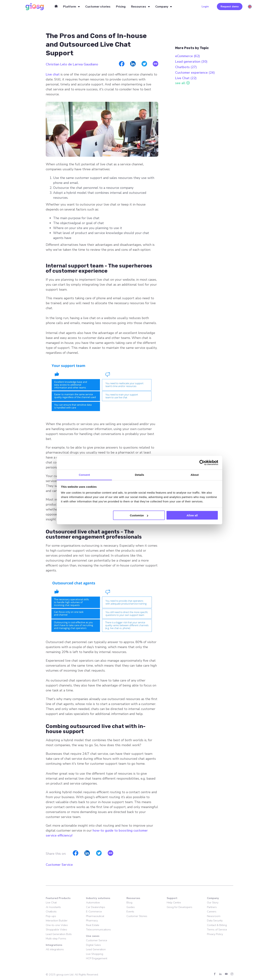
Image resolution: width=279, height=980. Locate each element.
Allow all (192, 515)
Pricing (121, 7)
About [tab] (195, 475)
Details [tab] (139, 475)
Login (205, 7)
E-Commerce (94, 911)
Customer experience (195, 73)
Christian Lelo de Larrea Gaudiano (72, 64)
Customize (139, 515)
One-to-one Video (57, 925)
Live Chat (186, 78)
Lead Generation (96, 949)
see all (180, 83)
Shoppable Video (56, 929)
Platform (70, 7)
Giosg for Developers (179, 907)
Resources (139, 7)
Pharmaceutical (95, 916)
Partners (212, 907)
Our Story (213, 902)
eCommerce (188, 56)
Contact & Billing (217, 925)
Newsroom (214, 916)
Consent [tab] (84, 475)
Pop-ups (51, 916)
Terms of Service (217, 929)
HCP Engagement (97, 958)
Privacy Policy (215, 934)
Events (130, 911)
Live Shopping (95, 954)
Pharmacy (92, 920)
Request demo (230, 7)
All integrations (55, 949)
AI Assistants (53, 907)
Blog (129, 902)
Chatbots (186, 67)
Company (162, 7)
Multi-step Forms (56, 938)
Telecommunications (98, 929)
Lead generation (191, 62)
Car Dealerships (96, 907)
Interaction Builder (57, 920)
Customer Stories (137, 916)
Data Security (215, 920)
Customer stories (98, 7)
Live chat (53, 74)
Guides (131, 907)
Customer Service (59, 865)
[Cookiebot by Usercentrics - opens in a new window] (202, 463)
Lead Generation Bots (59, 934)
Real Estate (93, 925)
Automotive (93, 902)
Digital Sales (93, 945)
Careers (212, 911)
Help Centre (174, 902)
